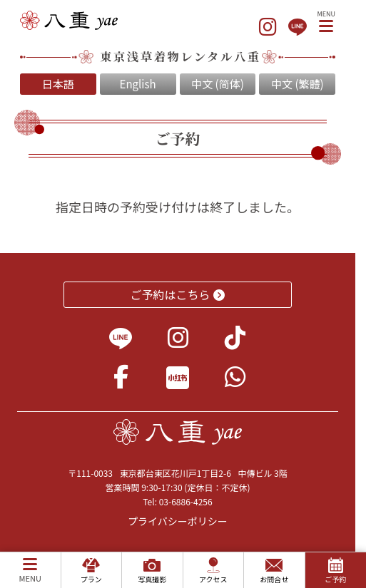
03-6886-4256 (186, 501)
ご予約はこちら (178, 294)
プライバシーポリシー (178, 521)
